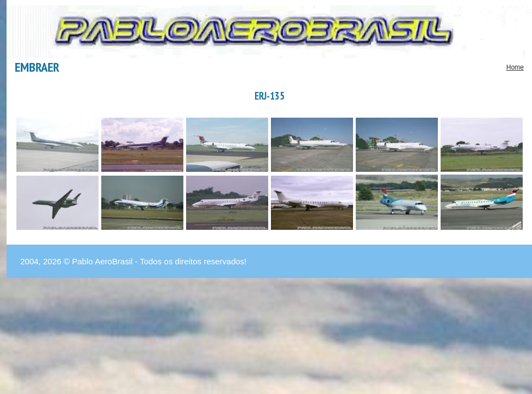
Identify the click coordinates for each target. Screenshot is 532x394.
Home (515, 67)
